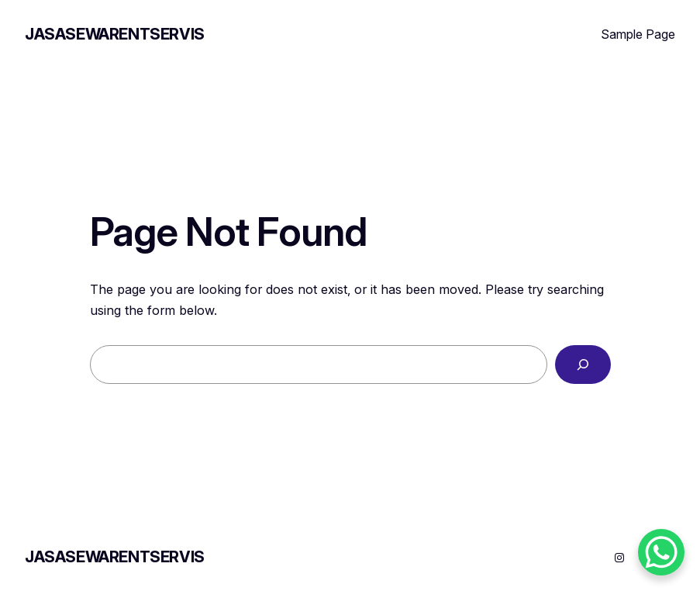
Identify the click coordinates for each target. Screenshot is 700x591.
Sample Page (638, 34)
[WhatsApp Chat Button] (661, 552)
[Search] (583, 365)
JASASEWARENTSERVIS (115, 34)
